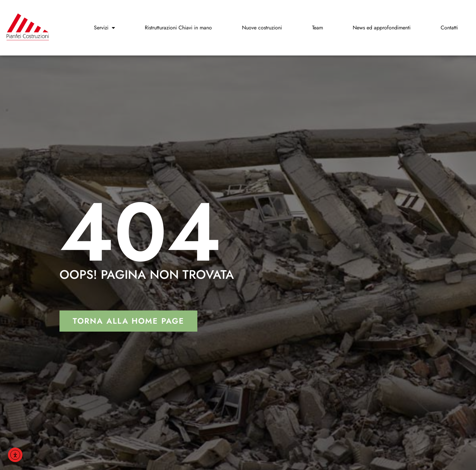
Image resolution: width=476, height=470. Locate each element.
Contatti (449, 28)
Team (317, 28)
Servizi (104, 28)
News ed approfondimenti (382, 28)
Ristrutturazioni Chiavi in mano (178, 28)
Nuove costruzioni (262, 28)
